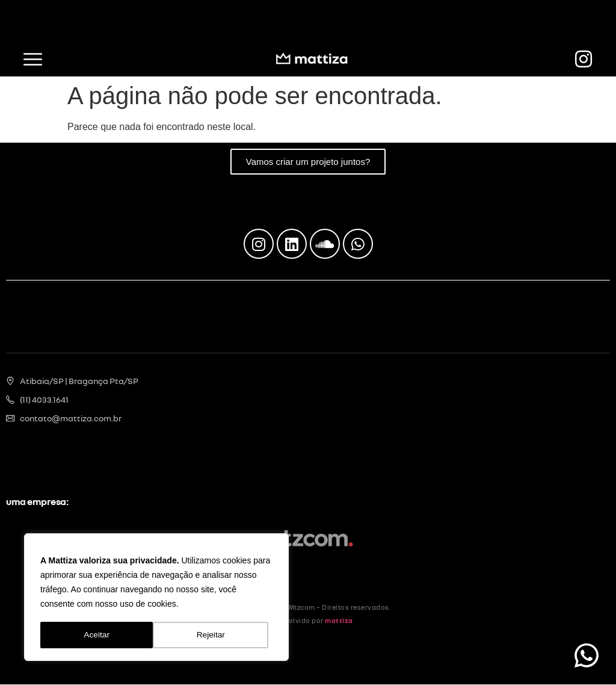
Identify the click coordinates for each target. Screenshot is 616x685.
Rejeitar (98, 635)
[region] (156, 598)
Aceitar (217, 635)
